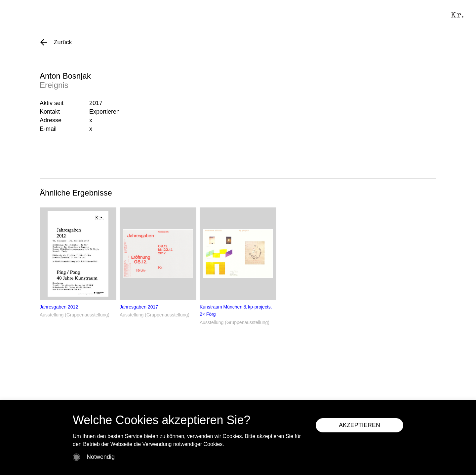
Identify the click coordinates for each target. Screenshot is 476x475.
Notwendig (101, 457)
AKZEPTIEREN (359, 425)
